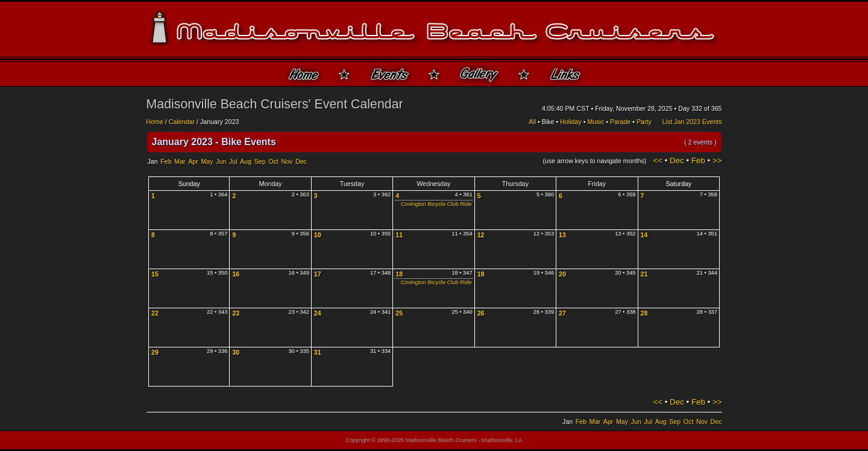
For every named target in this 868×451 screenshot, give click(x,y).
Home (155, 122)
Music (596, 122)
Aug (246, 161)
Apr (193, 161)
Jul (233, 161)
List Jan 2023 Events (692, 122)
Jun (221, 161)
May (207, 161)
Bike (548, 122)
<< (658, 160)
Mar (180, 161)
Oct (273, 161)
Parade (620, 122)
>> (717, 160)
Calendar (182, 122)
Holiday (571, 122)
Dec (301, 161)
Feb (166, 161)
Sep (260, 161)
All (532, 122)
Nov (287, 161)
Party (644, 122)
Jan (153, 161)
